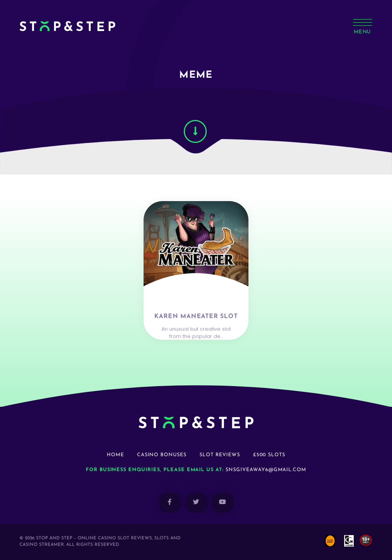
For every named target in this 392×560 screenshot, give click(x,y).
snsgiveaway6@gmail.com (266, 470)
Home (115, 455)
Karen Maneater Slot (196, 331)
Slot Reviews (220, 455)
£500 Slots (269, 455)
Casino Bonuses (162, 455)
